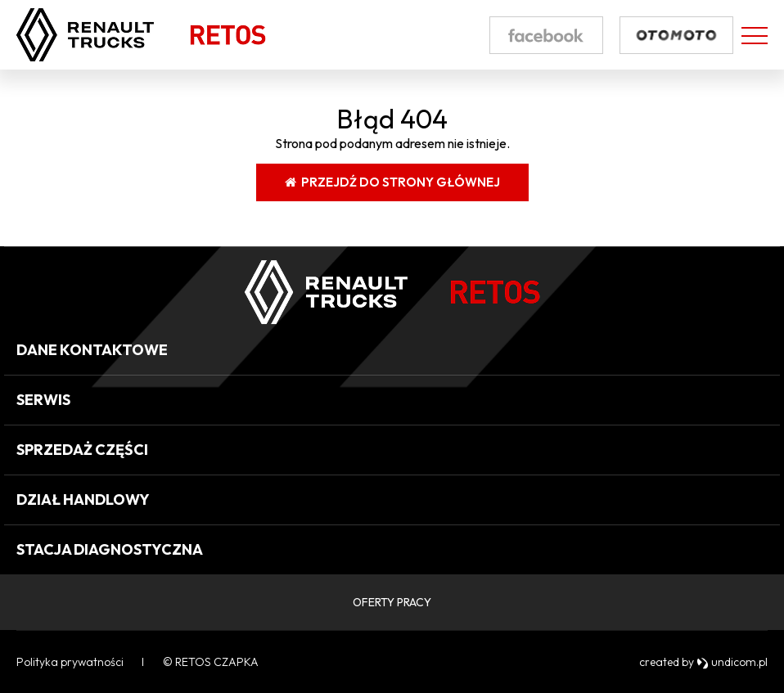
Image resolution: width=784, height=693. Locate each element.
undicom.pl (732, 662)
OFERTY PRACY (392, 602)
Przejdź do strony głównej (392, 182)
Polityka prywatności (70, 662)
